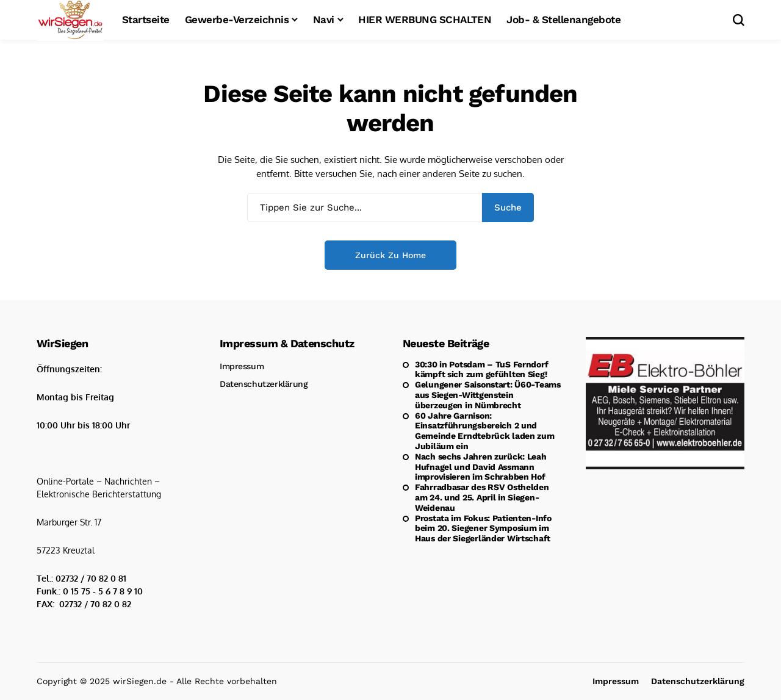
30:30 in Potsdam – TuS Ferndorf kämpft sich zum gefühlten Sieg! (481, 370)
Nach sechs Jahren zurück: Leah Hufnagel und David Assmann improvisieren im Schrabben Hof (481, 467)
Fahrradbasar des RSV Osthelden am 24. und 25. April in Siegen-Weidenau (482, 497)
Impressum (242, 366)
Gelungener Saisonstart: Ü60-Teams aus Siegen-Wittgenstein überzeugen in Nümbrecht (488, 395)
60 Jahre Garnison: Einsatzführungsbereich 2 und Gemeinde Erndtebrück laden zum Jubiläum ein (485, 431)
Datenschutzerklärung (264, 384)
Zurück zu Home (390, 255)
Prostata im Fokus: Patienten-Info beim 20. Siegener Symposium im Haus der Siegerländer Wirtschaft (483, 529)
